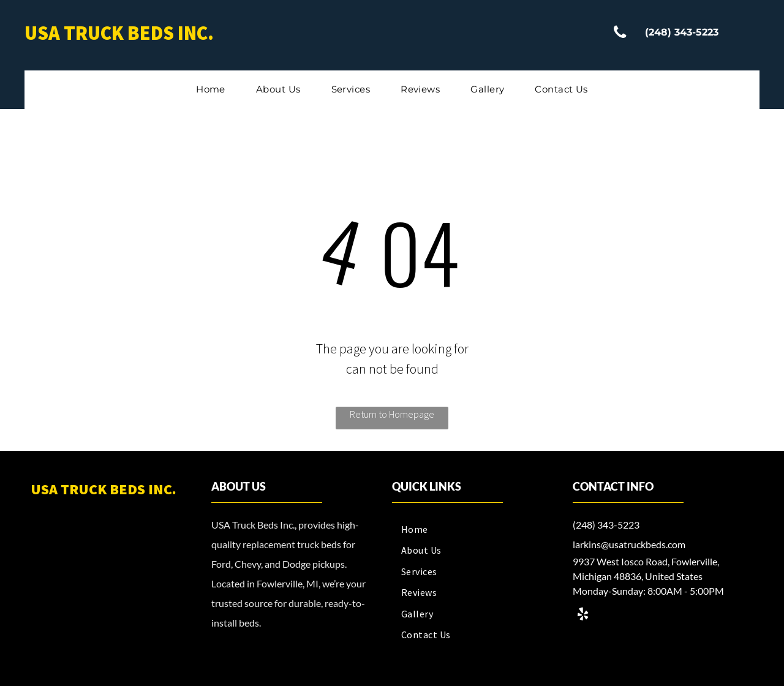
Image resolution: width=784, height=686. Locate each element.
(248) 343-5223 (606, 525)
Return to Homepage (392, 414)
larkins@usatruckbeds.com (629, 544)
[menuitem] (211, 90)
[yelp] (582, 616)
